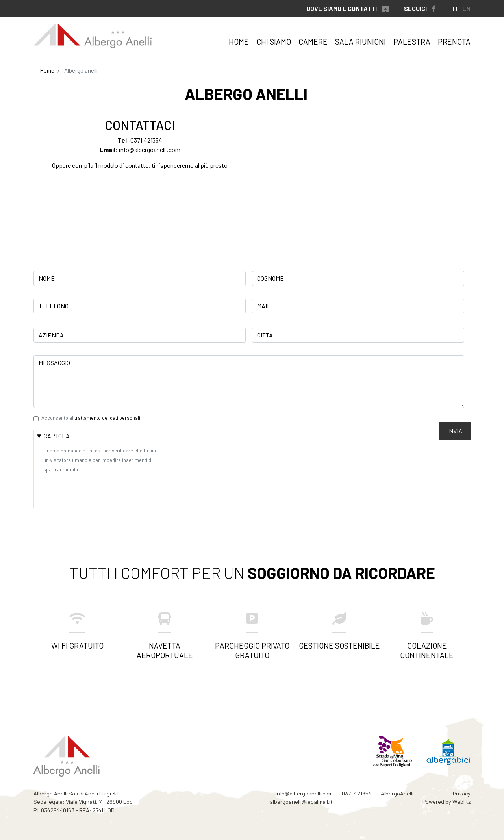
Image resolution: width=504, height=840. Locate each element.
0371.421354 (146, 140)
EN (466, 8)
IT (456, 8)
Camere (313, 42)
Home (239, 42)
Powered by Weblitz (447, 802)
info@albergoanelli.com (150, 149)
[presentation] (103, 489)
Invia (455, 431)
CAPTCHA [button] (57, 436)
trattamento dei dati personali (107, 418)
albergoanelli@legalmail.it (301, 802)
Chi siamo (274, 42)
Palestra (412, 42)
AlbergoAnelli (397, 793)
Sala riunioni (360, 42)
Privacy (462, 793)
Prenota (454, 42)
